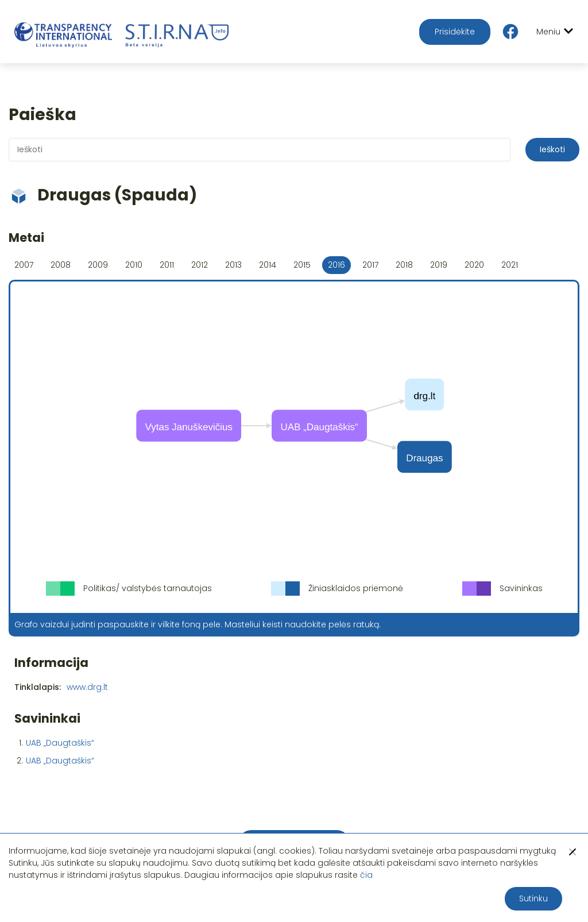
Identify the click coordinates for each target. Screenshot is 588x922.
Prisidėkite (455, 32)
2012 (200, 265)
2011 (167, 265)
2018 (404, 265)
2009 (98, 265)
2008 (61, 265)
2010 (134, 265)
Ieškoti (552, 149)
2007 (24, 265)
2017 (370, 265)
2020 (474, 265)
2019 (439, 265)
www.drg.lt (87, 687)
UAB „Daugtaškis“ (60, 743)
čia (366, 875)
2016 (336, 265)
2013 (233, 265)
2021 (510, 265)
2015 (302, 265)
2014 (268, 265)
